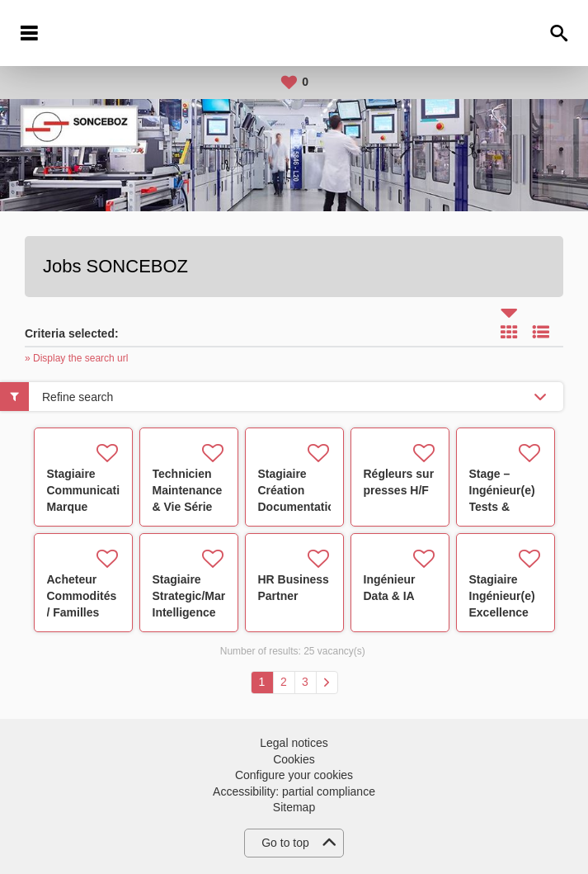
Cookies (294, 759)
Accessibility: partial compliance (294, 791)
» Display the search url (76, 358)
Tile (509, 332)
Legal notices (294, 743)
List (541, 332)
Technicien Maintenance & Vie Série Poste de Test (188, 507)
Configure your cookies (294, 775)
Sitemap (294, 807)
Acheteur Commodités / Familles (82, 596)
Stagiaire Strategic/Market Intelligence (198, 596)
